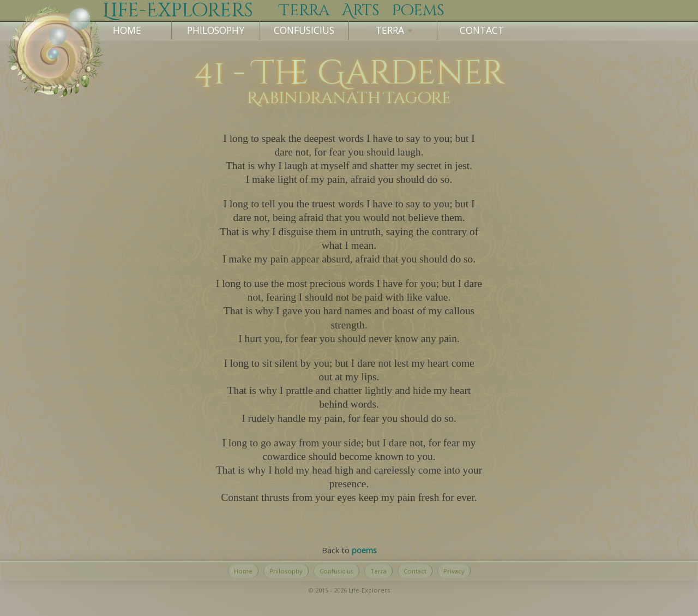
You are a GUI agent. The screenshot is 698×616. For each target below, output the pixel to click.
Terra (378, 571)
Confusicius (304, 30)
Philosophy (216, 30)
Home (127, 30)
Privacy (454, 571)
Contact (482, 30)
